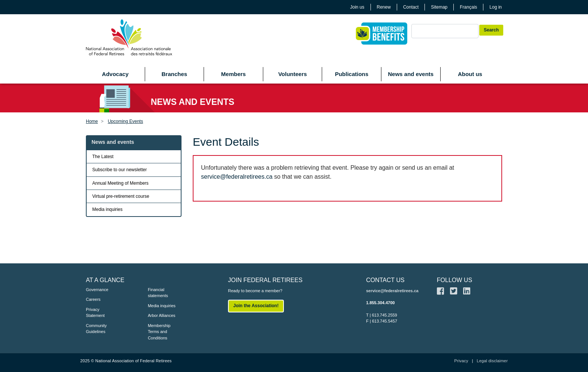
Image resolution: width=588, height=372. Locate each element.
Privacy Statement (95, 313)
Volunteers (292, 74)
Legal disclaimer (492, 361)
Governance (97, 290)
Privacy (461, 361)
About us (470, 74)
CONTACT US (385, 280)
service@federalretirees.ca (237, 177)
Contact (411, 7)
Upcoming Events (125, 121)
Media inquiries (107, 209)
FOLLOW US (454, 280)
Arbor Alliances (161, 315)
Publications (352, 74)
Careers (93, 299)
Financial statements (158, 293)
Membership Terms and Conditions (159, 332)
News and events (411, 74)
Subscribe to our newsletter (119, 170)
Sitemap (439, 7)
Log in (496, 7)
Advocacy (115, 74)
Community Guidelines (96, 329)
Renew (384, 7)
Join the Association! (256, 306)
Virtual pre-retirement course (121, 196)
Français (468, 7)
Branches (174, 74)
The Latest (103, 157)
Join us (357, 7)
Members (234, 74)
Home (92, 121)
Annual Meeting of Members (120, 183)
